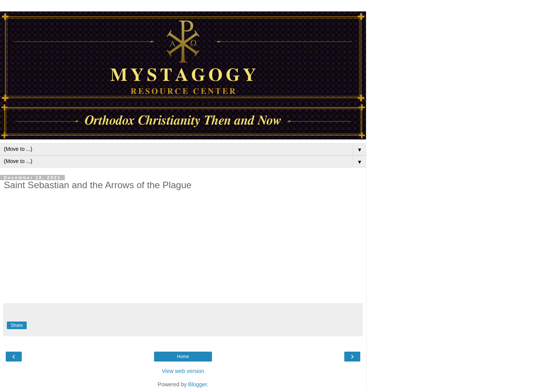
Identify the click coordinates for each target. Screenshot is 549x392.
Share (17, 325)
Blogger (198, 384)
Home (183, 357)
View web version (183, 371)
